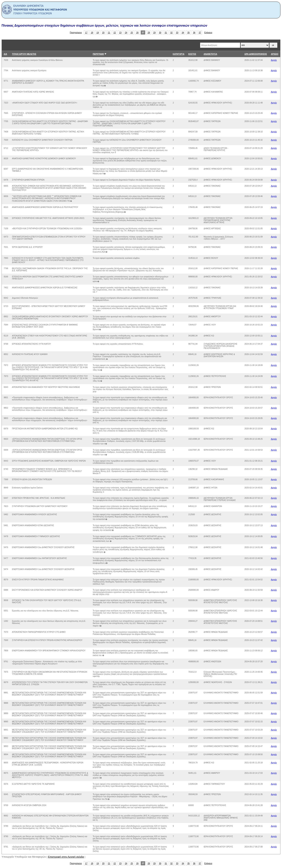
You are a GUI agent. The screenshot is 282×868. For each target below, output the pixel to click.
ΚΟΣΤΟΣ (192, 54)
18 (92, 32)
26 (137, 32)
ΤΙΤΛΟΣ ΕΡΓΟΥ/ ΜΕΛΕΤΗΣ (24, 54)
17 (86, 32)
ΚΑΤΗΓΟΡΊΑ (179, 54)
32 (172, 32)
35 (189, 32)
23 (120, 32)
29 (155, 32)
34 (183, 32)
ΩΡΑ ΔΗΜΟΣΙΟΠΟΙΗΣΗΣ (256, 54)
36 (194, 32)
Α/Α (5, 54)
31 (166, 32)
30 (160, 32)
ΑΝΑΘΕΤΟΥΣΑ (210, 54)
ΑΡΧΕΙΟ (275, 54)
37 (200, 32)
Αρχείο (274, 60)
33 (177, 32)
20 (103, 32)
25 (132, 32)
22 (115, 32)
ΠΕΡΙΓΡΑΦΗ (98, 54)
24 (126, 32)
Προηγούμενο (76, 33)
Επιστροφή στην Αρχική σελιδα (66, 857)
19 (98, 32)
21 (109, 32)
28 (149, 32)
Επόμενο (208, 33)
